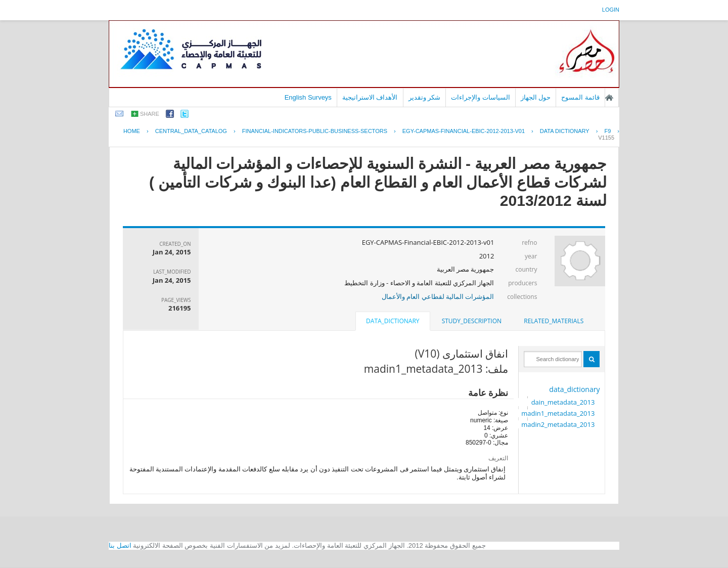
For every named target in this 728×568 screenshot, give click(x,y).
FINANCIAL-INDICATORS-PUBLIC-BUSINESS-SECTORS (315, 131)
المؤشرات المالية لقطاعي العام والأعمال (438, 296)
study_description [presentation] (472, 321)
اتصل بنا (120, 545)
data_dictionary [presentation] (393, 321)
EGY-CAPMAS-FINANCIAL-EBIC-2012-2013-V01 (464, 131)
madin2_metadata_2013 (558, 424)
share (150, 114)
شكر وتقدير (425, 97)
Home (132, 131)
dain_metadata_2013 (563, 402)
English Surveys (308, 97)
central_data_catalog (191, 131)
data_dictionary (574, 389)
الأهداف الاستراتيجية (370, 97)
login (611, 10)
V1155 (606, 138)
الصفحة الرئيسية (609, 98)
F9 (607, 131)
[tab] (554, 321)
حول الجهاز (536, 97)
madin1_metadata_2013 (558, 413)
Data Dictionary (565, 131)
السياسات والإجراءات (481, 97)
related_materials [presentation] (554, 321)
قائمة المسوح (580, 97)
